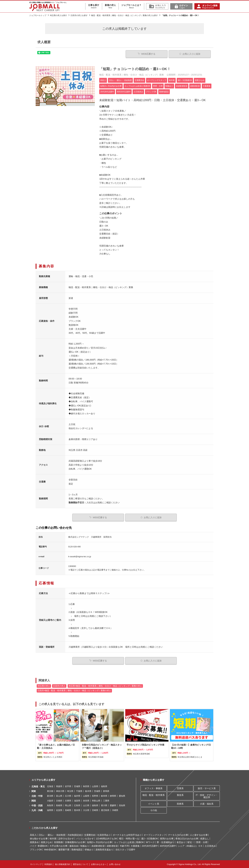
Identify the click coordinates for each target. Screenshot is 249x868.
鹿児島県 (105, 810)
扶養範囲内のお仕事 (75, 842)
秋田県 (86, 786)
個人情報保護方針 (63, 864)
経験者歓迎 (112, 846)
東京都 (50, 791)
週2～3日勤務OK (150, 838)
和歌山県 (96, 800)
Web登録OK (50, 849)
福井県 (77, 796)
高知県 (122, 805)
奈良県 (86, 800)
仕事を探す (94, 6)
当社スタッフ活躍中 (125, 849)
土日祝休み (210, 846)
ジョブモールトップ (38, 15)
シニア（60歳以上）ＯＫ (190, 846)
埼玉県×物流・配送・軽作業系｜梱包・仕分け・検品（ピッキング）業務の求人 (105, 686)
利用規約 (48, 864)
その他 (154, 810)
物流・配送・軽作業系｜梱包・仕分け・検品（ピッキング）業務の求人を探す (124, 15)
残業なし (205, 838)
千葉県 (79, 791)
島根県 (59, 805)
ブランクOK (36, 849)
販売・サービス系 (207, 788)
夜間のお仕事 (167, 838)
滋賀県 (77, 800)
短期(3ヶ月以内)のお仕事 (99, 842)
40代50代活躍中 (168, 846)
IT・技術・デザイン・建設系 (207, 796)
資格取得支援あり (104, 849)
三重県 (106, 800)
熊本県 (77, 810)
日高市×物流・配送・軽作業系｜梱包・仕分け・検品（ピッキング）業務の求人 (74, 690)
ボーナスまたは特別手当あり (127, 835)
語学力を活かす (66, 838)
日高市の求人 (59, 686)
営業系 (180, 788)
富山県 (59, 796)
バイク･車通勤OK (39, 846)
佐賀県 (59, 810)
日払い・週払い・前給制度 (52, 835)
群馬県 (106, 791)
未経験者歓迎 (98, 846)
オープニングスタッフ (155, 835)
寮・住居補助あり (166, 842)
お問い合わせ (115, 864)
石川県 (68, 796)
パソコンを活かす (85, 838)
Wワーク (150, 842)
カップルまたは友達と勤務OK (129, 842)
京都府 (59, 800)
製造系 (180, 795)
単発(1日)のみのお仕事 (187, 838)
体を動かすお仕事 (39, 838)
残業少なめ (46, 842)
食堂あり (181, 842)
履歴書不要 (64, 849)
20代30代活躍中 (150, 846)
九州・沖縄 (37, 810)
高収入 (33, 835)
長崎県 (68, 810)
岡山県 (68, 805)
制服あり (85, 846)
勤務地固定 (77, 849)
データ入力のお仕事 (178, 835)
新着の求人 (110, 6)
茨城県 (97, 791)
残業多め (34, 842)
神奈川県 (60, 791)
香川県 (104, 805)
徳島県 (95, 805)
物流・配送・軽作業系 (154, 795)
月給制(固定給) (75, 835)
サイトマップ (36, 864)
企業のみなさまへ (99, 864)
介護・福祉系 (207, 803)
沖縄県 (115, 810)
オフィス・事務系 (154, 788)
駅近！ (191, 842)
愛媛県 (113, 805)
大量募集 (135, 846)
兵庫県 (68, 800)
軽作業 (53, 838)
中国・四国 (37, 805)
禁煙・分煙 (202, 842)
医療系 (180, 803)
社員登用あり (104, 835)
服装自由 (74, 846)
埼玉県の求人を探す (58, 15)
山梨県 (86, 796)
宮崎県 (95, 810)
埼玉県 (70, 791)
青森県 (59, 786)
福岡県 (50, 810)
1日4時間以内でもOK (107, 838)
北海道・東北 (38, 786)
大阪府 (50, 800)
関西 (34, 800)
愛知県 (122, 796)
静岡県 (113, 796)
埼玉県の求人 (44, 686)
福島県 (104, 786)
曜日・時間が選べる (129, 838)
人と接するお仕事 (199, 835)
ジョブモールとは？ (131, 6)
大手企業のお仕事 (58, 846)
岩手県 (68, 786)
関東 (34, 791)
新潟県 (50, 796)
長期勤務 (58, 842)
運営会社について (81, 864)
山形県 (95, 786)
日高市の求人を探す (79, 15)
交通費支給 (90, 835)
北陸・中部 (37, 796)
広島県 (77, 805)
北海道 (50, 786)
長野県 (95, 796)
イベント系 (154, 803)
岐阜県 (104, 796)
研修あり (89, 849)
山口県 (86, 805)
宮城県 (77, 786)
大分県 (86, 810)
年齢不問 (124, 846)
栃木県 (88, 791)
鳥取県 (50, 805)
